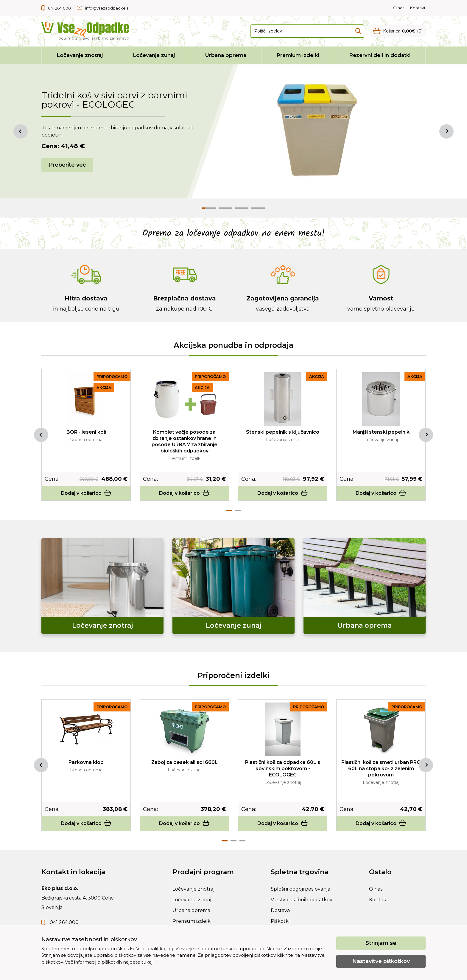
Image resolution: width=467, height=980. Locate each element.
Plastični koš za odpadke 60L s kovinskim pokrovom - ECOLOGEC (283, 769)
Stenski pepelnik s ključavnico (283, 432)
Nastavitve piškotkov (381, 961)
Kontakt (418, 8)
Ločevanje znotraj (80, 55)
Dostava (280, 910)
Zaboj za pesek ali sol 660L (185, 762)
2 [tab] (238, 511)
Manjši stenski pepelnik (381, 432)
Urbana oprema (226, 55)
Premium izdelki (298, 55)
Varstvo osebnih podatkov (302, 900)
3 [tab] (242, 841)
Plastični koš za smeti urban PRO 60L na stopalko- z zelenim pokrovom (381, 769)
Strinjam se (381, 943)
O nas (399, 8)
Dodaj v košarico (86, 493)
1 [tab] (229, 511)
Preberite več (67, 165)
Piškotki (280, 921)
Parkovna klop (86, 762)
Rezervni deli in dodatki (380, 55)
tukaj (147, 962)
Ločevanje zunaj (154, 55)
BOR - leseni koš (86, 432)
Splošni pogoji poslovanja (301, 889)
